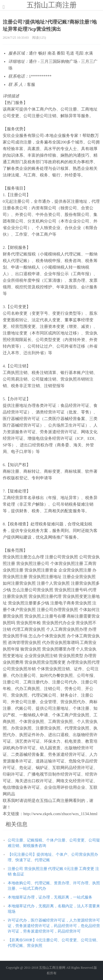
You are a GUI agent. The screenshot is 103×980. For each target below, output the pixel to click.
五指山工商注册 (52, 5)
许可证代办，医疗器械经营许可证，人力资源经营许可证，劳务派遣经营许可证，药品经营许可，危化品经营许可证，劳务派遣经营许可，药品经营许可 (54, 926)
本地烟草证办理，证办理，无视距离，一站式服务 (50, 897)
